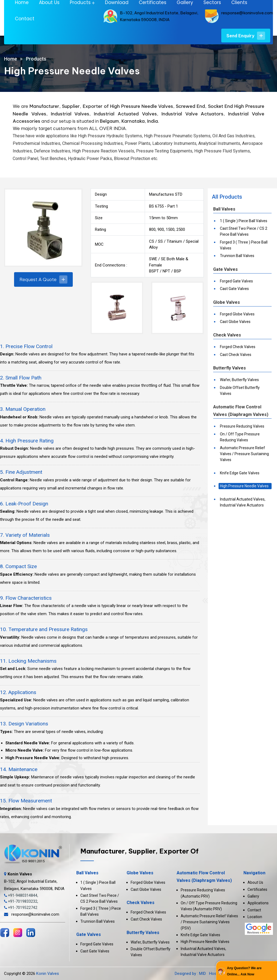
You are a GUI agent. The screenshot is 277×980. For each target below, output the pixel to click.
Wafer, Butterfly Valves (239, 380)
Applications (258, 903)
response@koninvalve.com (247, 13)
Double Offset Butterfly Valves (240, 391)
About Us (255, 882)
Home (11, 59)
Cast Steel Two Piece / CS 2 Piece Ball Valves (244, 231)
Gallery (253, 896)
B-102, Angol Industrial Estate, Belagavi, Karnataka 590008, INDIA (34, 881)
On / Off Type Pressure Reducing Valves (240, 437)
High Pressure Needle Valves (244, 486)
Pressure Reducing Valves (242, 426)
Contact (25, 19)
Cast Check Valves (236, 355)
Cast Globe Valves (235, 322)
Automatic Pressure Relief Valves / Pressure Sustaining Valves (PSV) (209, 922)
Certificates (257, 889)
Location (255, 917)
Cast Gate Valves (234, 289)
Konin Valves (48, 974)
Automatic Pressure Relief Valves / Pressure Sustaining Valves (244, 454)
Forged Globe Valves (237, 314)
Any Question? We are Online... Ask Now (244, 971)
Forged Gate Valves (236, 281)
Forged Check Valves (238, 347)
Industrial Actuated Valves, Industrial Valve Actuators (243, 502)
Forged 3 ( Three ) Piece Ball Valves (244, 245)
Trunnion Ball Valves (237, 256)
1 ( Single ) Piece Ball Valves (244, 221)
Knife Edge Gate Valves (240, 473)
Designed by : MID (191, 974)
